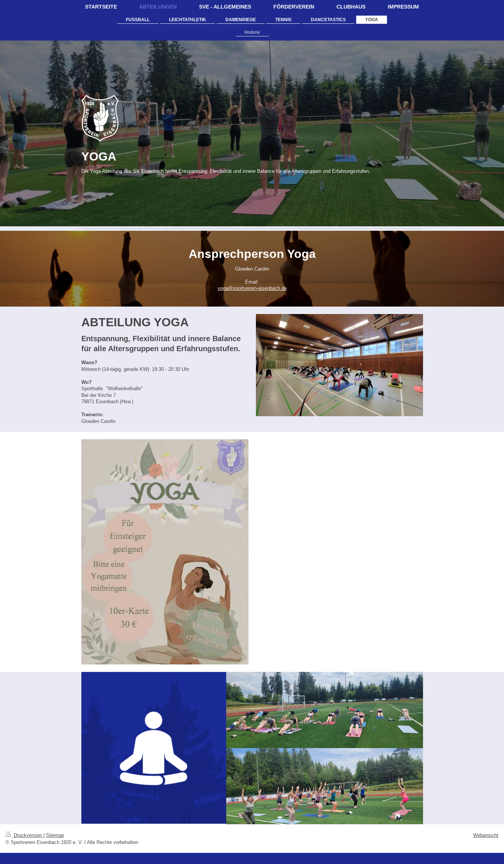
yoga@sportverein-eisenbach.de (252, 288)
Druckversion (25, 835)
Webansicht (486, 835)
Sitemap (55, 835)
